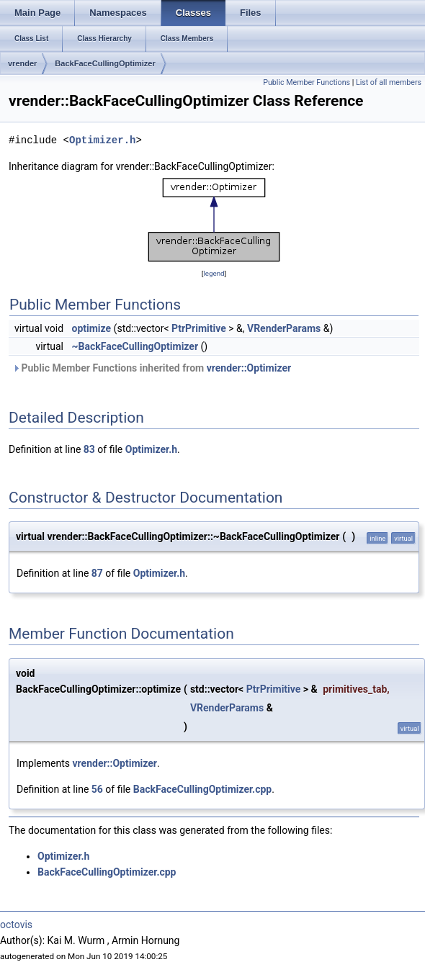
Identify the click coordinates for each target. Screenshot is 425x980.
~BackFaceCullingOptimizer (135, 346)
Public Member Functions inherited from (152, 368)
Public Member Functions (307, 82)
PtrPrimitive (199, 328)
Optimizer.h (102, 140)
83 (89, 449)
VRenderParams (284, 328)
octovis (16, 925)
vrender (22, 63)
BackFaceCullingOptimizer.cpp (203, 789)
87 (97, 573)
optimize (92, 328)
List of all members (389, 82)
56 (97, 789)
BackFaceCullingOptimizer (105, 63)
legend (214, 273)
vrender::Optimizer (249, 368)
